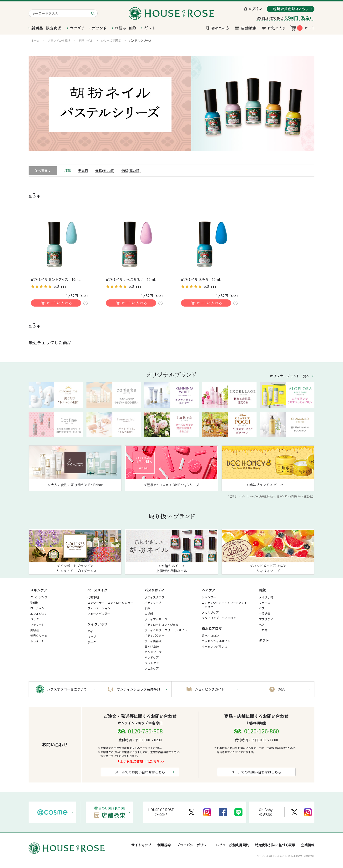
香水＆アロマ (212, 628)
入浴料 (149, 613)
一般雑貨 (265, 613)
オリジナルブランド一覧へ (290, 376)
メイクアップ (97, 624)
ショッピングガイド (210, 689)
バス (262, 608)
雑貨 (262, 590)
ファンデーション (99, 608)
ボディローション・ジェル (162, 624)
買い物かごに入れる (56, 303)
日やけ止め (152, 646)
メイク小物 (266, 597)
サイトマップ (141, 845)
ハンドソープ (153, 652)
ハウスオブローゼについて (67, 689)
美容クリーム (39, 635)
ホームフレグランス (214, 646)
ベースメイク (97, 590)
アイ (90, 631)
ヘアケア (208, 590)
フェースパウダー (99, 613)
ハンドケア (152, 657)
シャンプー (209, 597)
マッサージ (37, 624)
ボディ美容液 (153, 641)
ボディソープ (153, 603)
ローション (37, 608)
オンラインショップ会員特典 (138, 689)
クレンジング (39, 597)
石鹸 (147, 608)
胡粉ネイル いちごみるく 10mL (131, 279)
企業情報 (308, 845)
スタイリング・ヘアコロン (219, 618)
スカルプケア (210, 612)
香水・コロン (210, 635)
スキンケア (39, 590)
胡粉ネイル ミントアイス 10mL (56, 279)
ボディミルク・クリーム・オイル (166, 630)
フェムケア (152, 668)
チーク (92, 642)
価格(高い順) (131, 171)
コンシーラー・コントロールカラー (110, 603)
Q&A (281, 689)
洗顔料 (35, 603)
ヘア (262, 624)
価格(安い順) (105, 171)
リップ (92, 637)
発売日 (83, 171)
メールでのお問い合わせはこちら (140, 772)
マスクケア (266, 619)
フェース (265, 603)
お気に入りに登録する (86, 303)
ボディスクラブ (154, 597)
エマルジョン (39, 613)
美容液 (35, 630)
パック (35, 619)
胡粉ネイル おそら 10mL (201, 279)
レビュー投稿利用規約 (232, 845)
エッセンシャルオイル (216, 641)
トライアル (37, 641)
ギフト (264, 641)
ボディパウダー (154, 635)
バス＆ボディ (154, 590)
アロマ (263, 630)
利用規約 (164, 845)
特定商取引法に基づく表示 (275, 845)
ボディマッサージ (156, 619)
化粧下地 (93, 597)
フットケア (152, 663)
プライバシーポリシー (193, 845)
